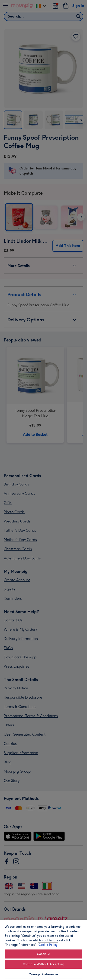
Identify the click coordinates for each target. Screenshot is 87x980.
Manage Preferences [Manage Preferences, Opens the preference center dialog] (43, 974)
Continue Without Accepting (43, 964)
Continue (43, 954)
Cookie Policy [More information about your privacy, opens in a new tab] (48, 945)
